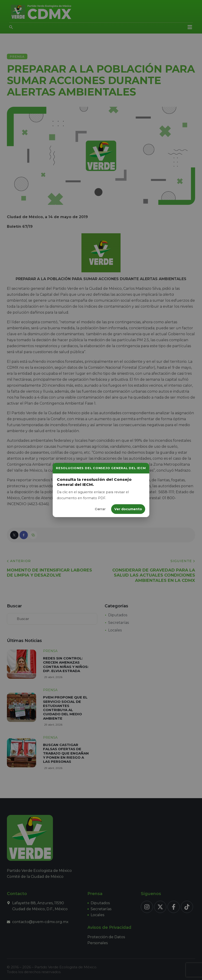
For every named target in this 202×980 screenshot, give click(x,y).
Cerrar (100, 509)
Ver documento (128, 509)
